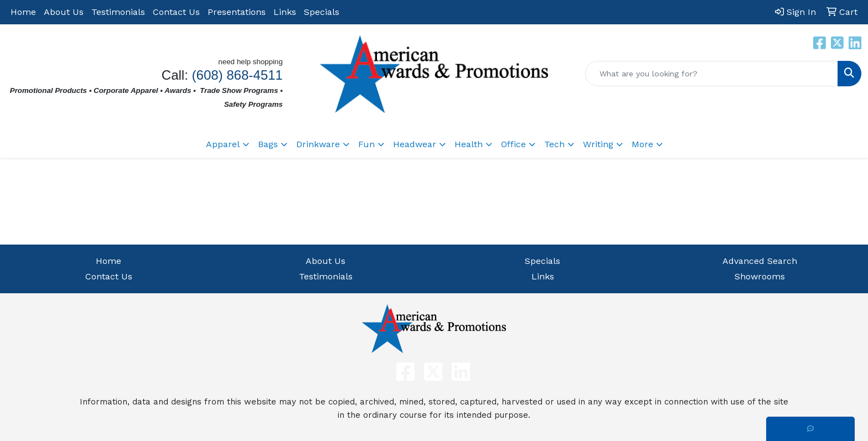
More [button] (642, 144)
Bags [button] (268, 144)
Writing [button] (598, 144)
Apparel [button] (223, 144)
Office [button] (513, 144)
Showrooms (760, 276)
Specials (322, 12)
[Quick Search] (712, 74)
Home (23, 12)
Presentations (237, 12)
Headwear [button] (415, 144)
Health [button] (469, 144)
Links (285, 12)
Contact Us (176, 12)
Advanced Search (760, 261)
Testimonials (118, 12)
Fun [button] (366, 144)
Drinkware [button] (318, 144)
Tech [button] (554, 144)
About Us (64, 12)
